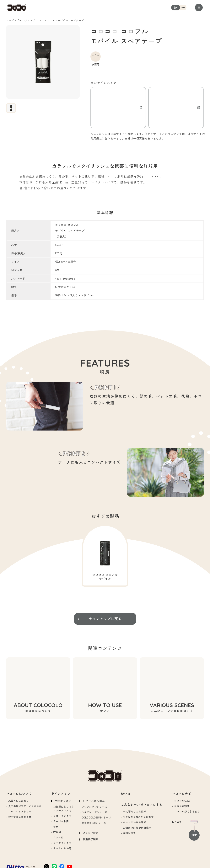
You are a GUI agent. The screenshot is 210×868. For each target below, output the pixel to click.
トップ (10, 20)
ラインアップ (25, 20)
